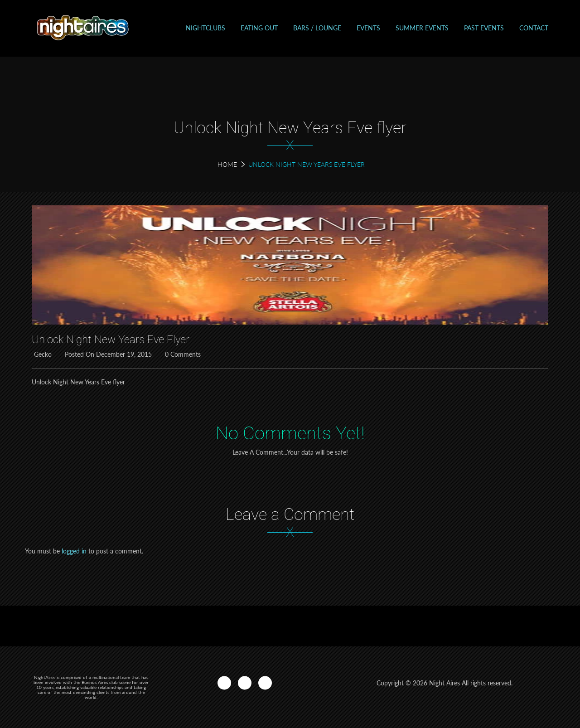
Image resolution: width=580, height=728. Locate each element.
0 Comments (182, 354)
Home (227, 164)
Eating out (259, 28)
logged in (74, 551)
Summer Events (422, 28)
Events (368, 28)
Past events (484, 28)
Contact (534, 28)
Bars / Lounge (317, 28)
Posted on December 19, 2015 (107, 354)
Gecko (42, 354)
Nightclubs (205, 28)
